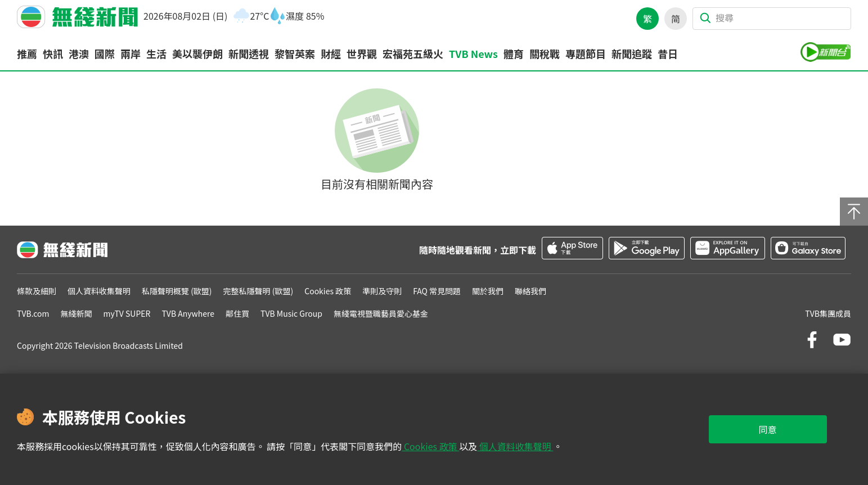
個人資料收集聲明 (515, 446)
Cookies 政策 (430, 446)
